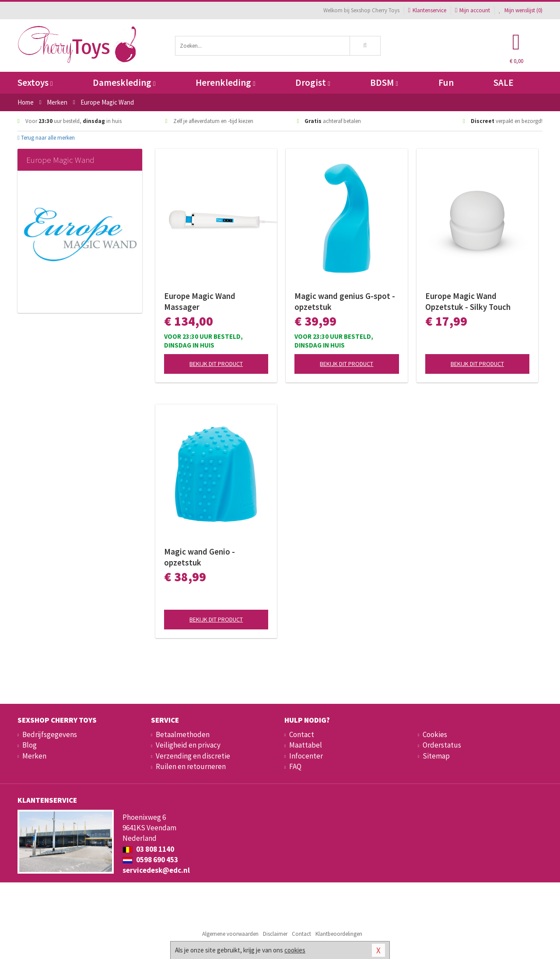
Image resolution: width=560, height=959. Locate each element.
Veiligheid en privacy (188, 745)
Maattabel (306, 745)
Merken (34, 756)
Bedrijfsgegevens (50, 734)
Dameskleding (124, 83)
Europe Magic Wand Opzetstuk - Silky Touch (468, 301)
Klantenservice (427, 10)
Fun (446, 83)
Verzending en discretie (193, 756)
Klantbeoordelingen (339, 934)
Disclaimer (275, 934)
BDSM (384, 83)
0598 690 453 (150, 860)
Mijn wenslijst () (521, 10)
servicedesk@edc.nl (156, 870)
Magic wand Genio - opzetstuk (199, 557)
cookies (295, 950)
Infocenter (306, 756)
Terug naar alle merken (46, 138)
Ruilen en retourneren (191, 766)
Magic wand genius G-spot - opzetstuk (345, 301)
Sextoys (35, 83)
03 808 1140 (148, 849)
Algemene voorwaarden (230, 934)
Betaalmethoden (183, 734)
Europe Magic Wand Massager (200, 301)
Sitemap (436, 756)
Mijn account (472, 10)
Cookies (435, 734)
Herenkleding (225, 83)
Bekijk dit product (216, 364)
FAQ (295, 766)
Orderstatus (442, 745)
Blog (30, 745)
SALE (504, 83)
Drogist (313, 83)
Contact (302, 734)
